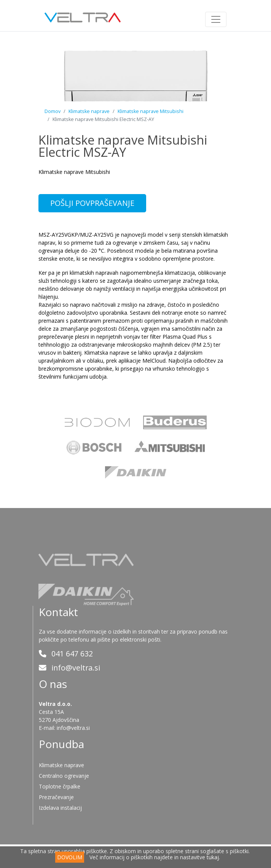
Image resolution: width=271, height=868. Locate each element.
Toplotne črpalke (60, 786)
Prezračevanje (56, 797)
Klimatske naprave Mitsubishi (151, 111)
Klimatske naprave (89, 111)
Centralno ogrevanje (64, 776)
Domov (53, 111)
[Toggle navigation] (216, 19)
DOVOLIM (70, 857)
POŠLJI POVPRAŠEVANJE (92, 203)
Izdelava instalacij (60, 808)
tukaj (213, 857)
